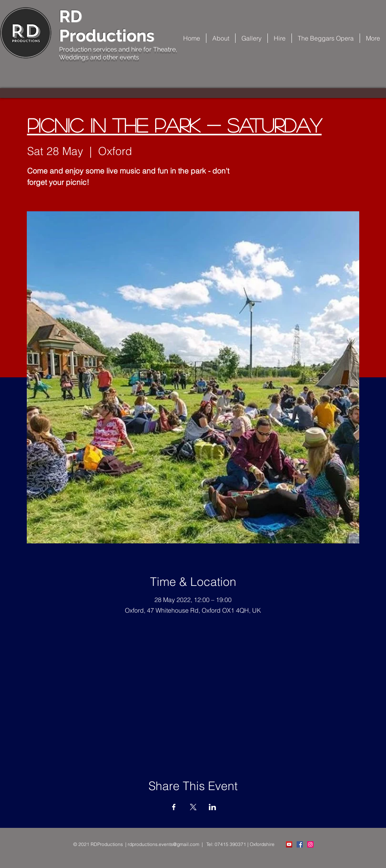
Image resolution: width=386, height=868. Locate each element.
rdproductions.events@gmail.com (163, 844)
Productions (107, 36)
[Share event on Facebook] (174, 807)
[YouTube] (289, 844)
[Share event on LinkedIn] (212, 807)
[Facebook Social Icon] (300, 844)
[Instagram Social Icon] (310, 844)
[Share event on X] (193, 807)
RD (71, 16)
